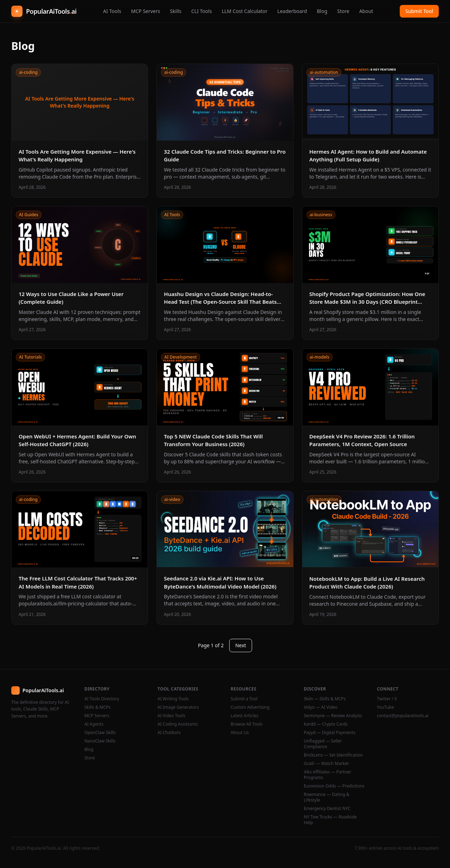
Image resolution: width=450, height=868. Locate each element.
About (366, 11)
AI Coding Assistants (178, 724)
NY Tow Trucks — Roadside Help (330, 820)
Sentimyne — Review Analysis (333, 716)
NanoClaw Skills (100, 741)
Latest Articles (245, 716)
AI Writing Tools (173, 699)
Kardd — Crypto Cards (326, 724)
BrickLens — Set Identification (333, 755)
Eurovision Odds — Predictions (334, 786)
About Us (240, 733)
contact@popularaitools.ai (403, 716)
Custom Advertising (250, 707)
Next (241, 645)
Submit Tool (419, 11)
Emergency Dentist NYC (327, 809)
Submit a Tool (244, 699)
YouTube (385, 707)
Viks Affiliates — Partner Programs (327, 775)
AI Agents (94, 724)
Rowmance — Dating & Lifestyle (327, 797)
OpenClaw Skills (100, 733)
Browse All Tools (247, 724)
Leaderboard (292, 11)
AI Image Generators (178, 707)
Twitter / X (387, 699)
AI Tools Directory (102, 699)
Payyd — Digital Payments (330, 733)
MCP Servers (146, 11)
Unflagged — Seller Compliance (323, 744)
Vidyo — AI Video (321, 707)
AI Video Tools (171, 716)
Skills (176, 11)
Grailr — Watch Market (326, 764)
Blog (322, 11)
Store (343, 11)
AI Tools (112, 11)
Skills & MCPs (98, 707)
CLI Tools (202, 11)
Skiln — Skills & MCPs (325, 699)
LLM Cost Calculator (245, 11)
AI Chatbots (169, 733)
